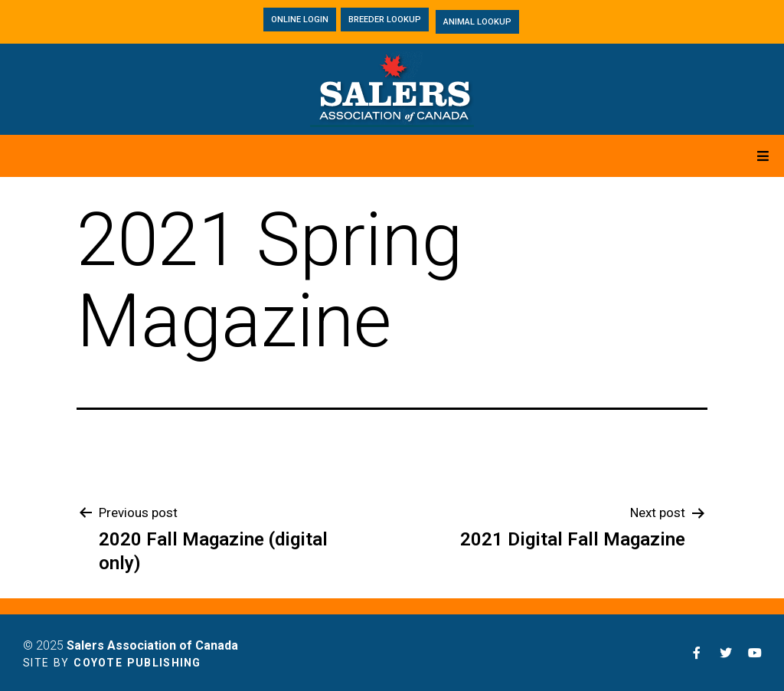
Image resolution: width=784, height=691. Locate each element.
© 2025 (131, 645)
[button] (300, 20)
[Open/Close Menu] (763, 156)
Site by (112, 663)
